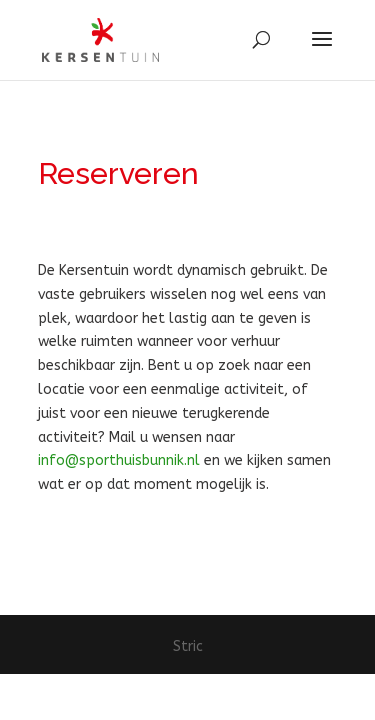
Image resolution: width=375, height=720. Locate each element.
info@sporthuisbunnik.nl (119, 460)
